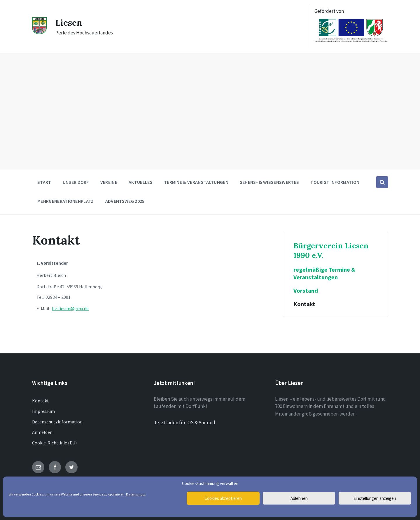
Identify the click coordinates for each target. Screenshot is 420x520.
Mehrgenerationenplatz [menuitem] (66, 201)
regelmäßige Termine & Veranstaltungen (324, 273)
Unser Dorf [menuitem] (76, 182)
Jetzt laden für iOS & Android (184, 423)
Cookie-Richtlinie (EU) (54, 443)
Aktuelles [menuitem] (141, 182)
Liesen (69, 22)
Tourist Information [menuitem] (335, 182)
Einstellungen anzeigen (375, 498)
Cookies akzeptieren (223, 498)
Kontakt (304, 304)
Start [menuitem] (44, 182)
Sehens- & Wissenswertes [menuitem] (269, 182)
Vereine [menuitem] (109, 182)
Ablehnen (299, 498)
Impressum (43, 411)
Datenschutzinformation (57, 422)
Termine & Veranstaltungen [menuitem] (196, 182)
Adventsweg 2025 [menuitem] (125, 201)
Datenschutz (136, 494)
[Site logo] (39, 32)
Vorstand (306, 291)
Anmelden (42, 432)
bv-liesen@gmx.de (70, 308)
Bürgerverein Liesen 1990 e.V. (331, 250)
